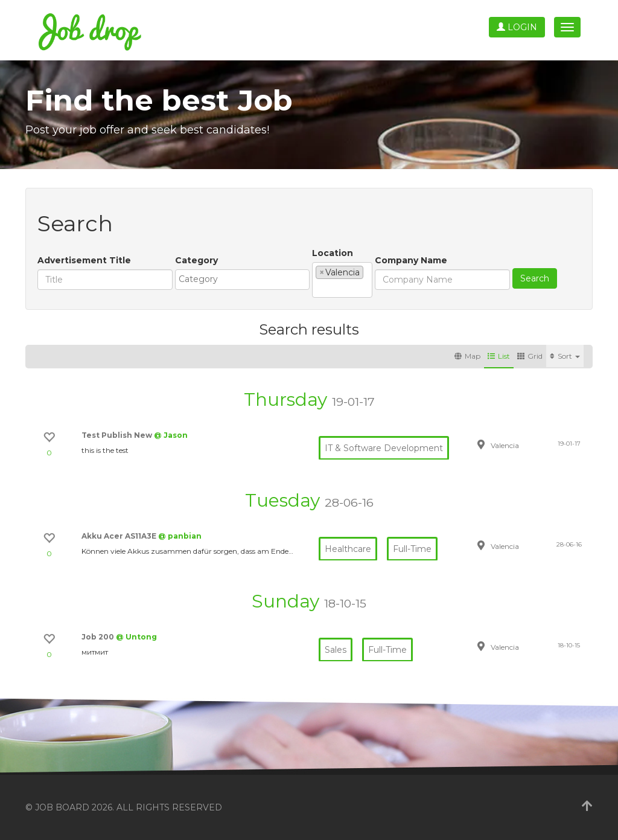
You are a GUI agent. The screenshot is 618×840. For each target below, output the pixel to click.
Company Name (411, 260)
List (499, 356)
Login (517, 27)
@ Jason (171, 435)
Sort (565, 356)
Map (467, 356)
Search (535, 278)
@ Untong (136, 637)
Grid (530, 356)
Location (333, 253)
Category (196, 260)
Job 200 (99, 637)
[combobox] (242, 280)
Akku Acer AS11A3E (120, 536)
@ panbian (180, 536)
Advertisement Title (84, 260)
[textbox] (245, 279)
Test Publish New (118, 435)
